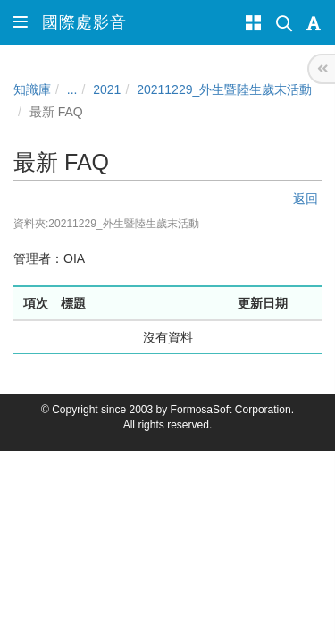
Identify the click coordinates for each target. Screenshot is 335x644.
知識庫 (32, 89)
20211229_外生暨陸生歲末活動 (224, 89)
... (72, 89)
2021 (107, 89)
